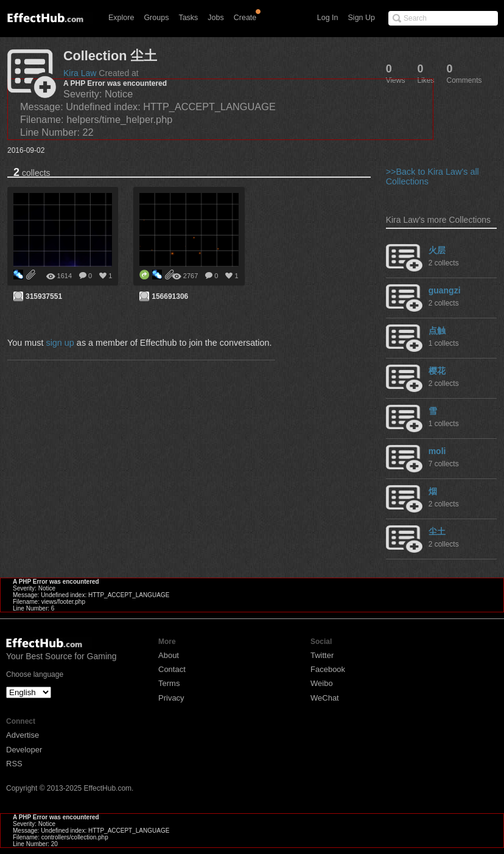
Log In (328, 18)
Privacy (171, 698)
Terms (169, 683)
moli (437, 451)
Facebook (328, 669)
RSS (14, 764)
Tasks (188, 18)
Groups (156, 18)
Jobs (215, 18)
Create (245, 18)
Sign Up (362, 18)
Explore (121, 18)
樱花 (437, 371)
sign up (60, 343)
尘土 (437, 531)
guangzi (445, 290)
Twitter (322, 655)
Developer (24, 750)
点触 (437, 331)
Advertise (23, 735)
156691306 (170, 296)
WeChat (325, 698)
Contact (172, 669)
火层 (437, 250)
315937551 (44, 296)
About (169, 655)
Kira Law (80, 73)
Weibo (322, 683)
